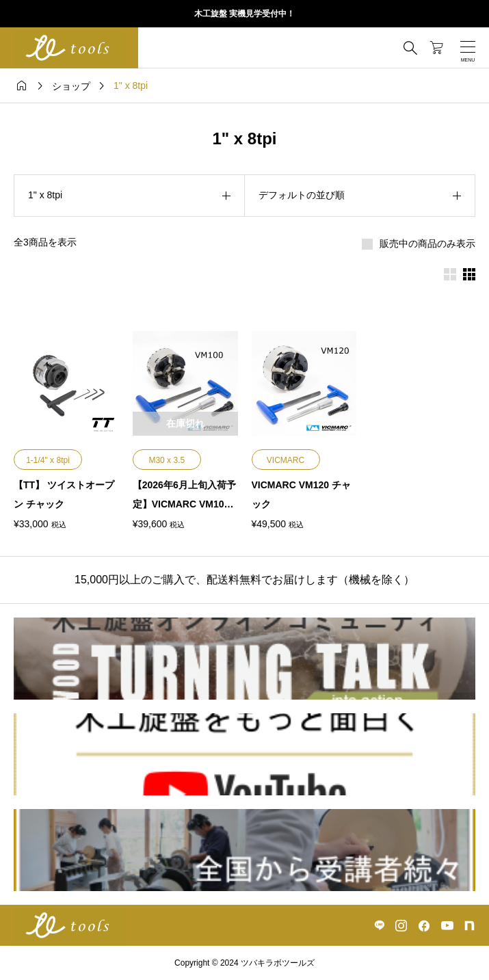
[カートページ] (437, 48)
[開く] (468, 48)
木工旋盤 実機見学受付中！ (244, 14)
